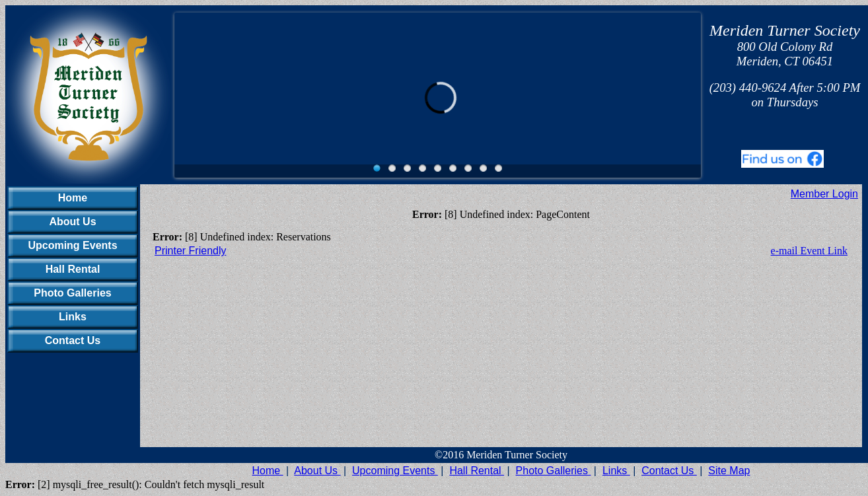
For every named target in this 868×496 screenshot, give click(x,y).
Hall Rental (73, 269)
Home (73, 198)
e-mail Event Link (809, 251)
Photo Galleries (72, 293)
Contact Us (73, 340)
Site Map (729, 471)
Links (73, 317)
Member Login (824, 194)
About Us (72, 222)
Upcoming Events (72, 245)
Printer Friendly (190, 251)
